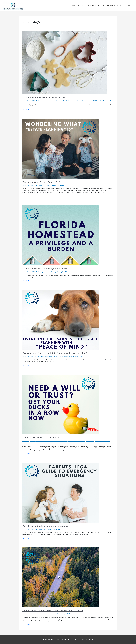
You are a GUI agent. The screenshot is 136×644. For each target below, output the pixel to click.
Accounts (33, 441)
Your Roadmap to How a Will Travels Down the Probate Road (53, 610)
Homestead (47, 272)
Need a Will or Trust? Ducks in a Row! (41, 438)
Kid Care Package (66, 101)
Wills (100, 101)
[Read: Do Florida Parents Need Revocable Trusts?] (64, 62)
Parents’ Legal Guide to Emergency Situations (45, 526)
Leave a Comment (28, 101)
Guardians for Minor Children (52, 101)
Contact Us (127, 5)
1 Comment (26, 441)
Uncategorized (48, 185)
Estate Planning (38, 101)
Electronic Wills (38, 356)
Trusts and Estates (93, 101)
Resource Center (109, 5)
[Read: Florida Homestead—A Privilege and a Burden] (61, 235)
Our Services (82, 5)
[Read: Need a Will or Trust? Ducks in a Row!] (61, 404)
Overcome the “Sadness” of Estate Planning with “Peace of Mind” (55, 353)
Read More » (26, 109)
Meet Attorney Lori (95, 5)
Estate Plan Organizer (52, 441)
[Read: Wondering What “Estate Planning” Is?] (61, 149)
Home (73, 5)
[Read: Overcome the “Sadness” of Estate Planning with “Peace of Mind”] (61, 320)
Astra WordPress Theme (86, 639)
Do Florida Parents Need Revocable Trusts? (44, 97)
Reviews (119, 5)
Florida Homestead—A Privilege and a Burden (45, 268)
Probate (79, 101)
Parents (74, 101)
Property (85, 101)
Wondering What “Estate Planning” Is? (41, 182)
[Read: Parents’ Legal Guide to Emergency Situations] (61, 493)
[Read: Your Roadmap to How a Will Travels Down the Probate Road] (61, 577)
